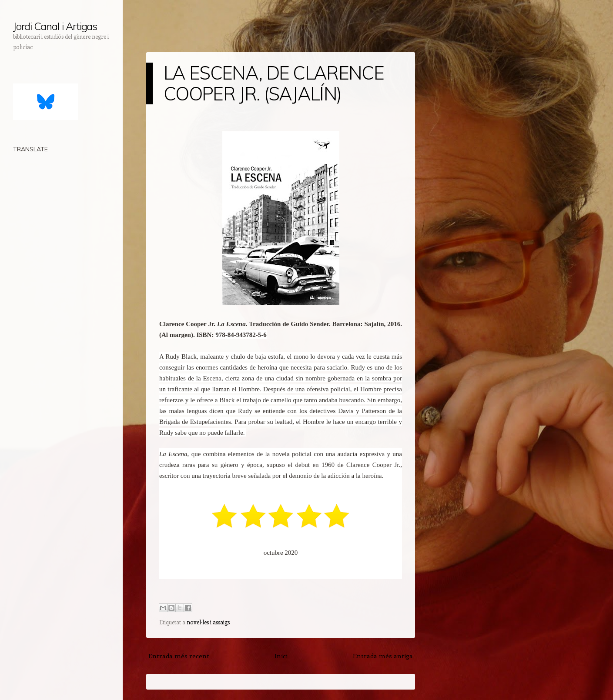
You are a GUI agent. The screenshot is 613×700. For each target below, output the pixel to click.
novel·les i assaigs (208, 622)
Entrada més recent (179, 656)
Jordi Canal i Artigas (55, 26)
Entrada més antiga (383, 656)
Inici (281, 656)
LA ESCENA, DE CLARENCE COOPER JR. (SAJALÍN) (274, 83)
